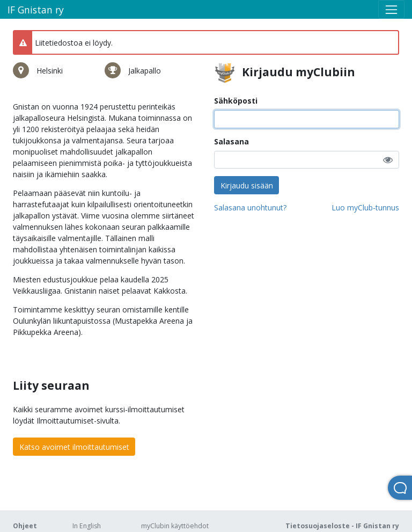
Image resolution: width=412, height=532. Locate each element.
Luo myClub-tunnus (365, 207)
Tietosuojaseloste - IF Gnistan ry (342, 526)
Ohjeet (25, 526)
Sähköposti (236, 101)
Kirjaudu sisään (247, 185)
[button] (388, 160)
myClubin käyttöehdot (175, 526)
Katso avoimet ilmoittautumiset (74, 447)
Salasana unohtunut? (250, 207)
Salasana (231, 141)
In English (87, 526)
